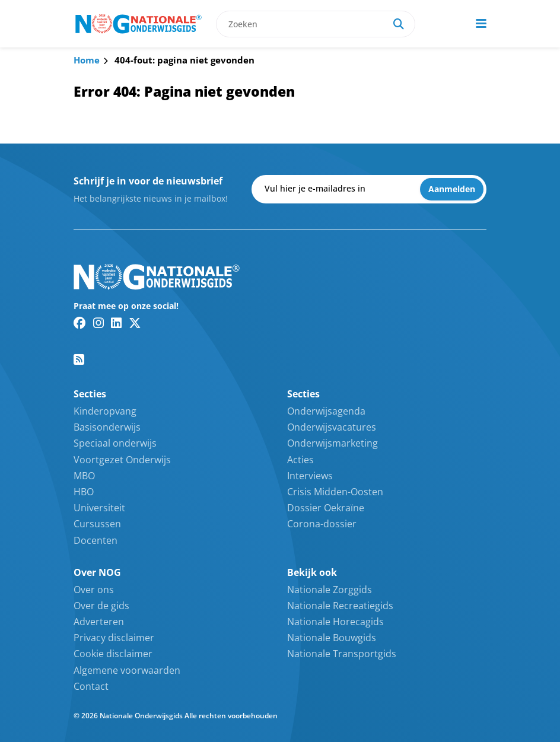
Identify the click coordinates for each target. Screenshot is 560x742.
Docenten (96, 540)
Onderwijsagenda (326, 411)
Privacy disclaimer (114, 638)
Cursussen (97, 524)
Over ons (94, 590)
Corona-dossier (322, 524)
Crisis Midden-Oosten (335, 492)
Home (87, 60)
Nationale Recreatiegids (340, 606)
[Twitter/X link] (135, 323)
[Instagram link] (98, 323)
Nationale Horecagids (335, 622)
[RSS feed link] (79, 359)
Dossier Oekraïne (326, 508)
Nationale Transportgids (342, 654)
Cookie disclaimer (113, 654)
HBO (84, 492)
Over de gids (101, 606)
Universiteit (99, 508)
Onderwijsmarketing (332, 443)
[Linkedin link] (116, 323)
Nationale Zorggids (330, 590)
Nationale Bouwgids (332, 638)
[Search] (399, 24)
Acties (300, 460)
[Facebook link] (80, 323)
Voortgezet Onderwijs (122, 460)
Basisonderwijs (107, 427)
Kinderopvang (105, 411)
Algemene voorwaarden (127, 670)
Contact (91, 686)
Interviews (310, 476)
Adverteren (99, 622)
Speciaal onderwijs (115, 443)
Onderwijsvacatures (332, 427)
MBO (84, 476)
